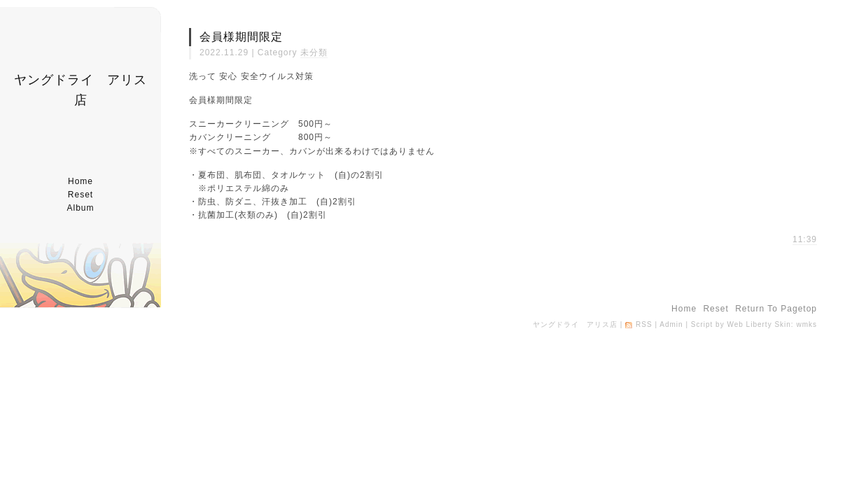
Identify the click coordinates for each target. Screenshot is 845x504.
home (81, 181)
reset (81, 195)
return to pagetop (776, 309)
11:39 (805, 239)
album (80, 208)
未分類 (314, 52)
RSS (644, 324)
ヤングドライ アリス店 (575, 324)
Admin (671, 324)
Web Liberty (749, 324)
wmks (806, 324)
